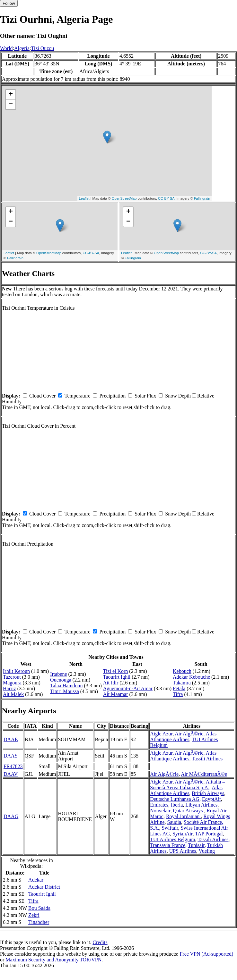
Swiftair (170, 828)
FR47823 (13, 766)
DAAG (11, 816)
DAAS (11, 756)
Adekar (36, 880)
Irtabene (58, 674)
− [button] (11, 105)
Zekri (34, 915)
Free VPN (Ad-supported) (206, 954)
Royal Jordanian (183, 816)
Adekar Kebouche (191, 677)
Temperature (78, 396)
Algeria (22, 48)
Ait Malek (13, 694)
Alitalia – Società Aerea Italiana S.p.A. (187, 785)
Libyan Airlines (201, 805)
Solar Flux (145, 396)
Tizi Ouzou (42, 48)
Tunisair (196, 845)
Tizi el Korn (116, 671)
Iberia (177, 805)
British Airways (208, 793)
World (6, 48)
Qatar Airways (189, 811)
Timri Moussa (65, 691)
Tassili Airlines (207, 759)
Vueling (207, 851)
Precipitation (112, 396)
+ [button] (11, 95)
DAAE (11, 739)
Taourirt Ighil (117, 677)
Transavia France (168, 845)
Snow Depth (178, 396)
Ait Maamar (116, 694)
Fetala (179, 688)
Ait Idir (111, 683)
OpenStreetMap (124, 198)
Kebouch (182, 671)
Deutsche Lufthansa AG (175, 799)
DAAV (11, 774)
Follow (9, 3)
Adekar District (44, 887)
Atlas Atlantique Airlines (183, 737)
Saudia (174, 822)
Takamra (182, 683)
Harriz (9, 688)
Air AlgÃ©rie (189, 734)
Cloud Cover (42, 396)
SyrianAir (182, 834)
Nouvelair (160, 811)
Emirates (159, 805)
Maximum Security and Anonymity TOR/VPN (53, 960)
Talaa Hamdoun (66, 686)
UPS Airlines (183, 851)
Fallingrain (202, 198)
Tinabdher (39, 922)
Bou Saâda (39, 908)
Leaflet (84, 198)
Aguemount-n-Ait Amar (128, 688)
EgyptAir (211, 799)
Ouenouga (61, 680)
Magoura (12, 683)
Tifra (178, 694)
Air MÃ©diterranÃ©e (204, 774)
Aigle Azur (161, 734)
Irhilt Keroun (16, 671)
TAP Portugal (209, 834)
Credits (100, 942)
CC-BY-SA (166, 198)
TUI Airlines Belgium (172, 839)
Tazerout (12, 677)
